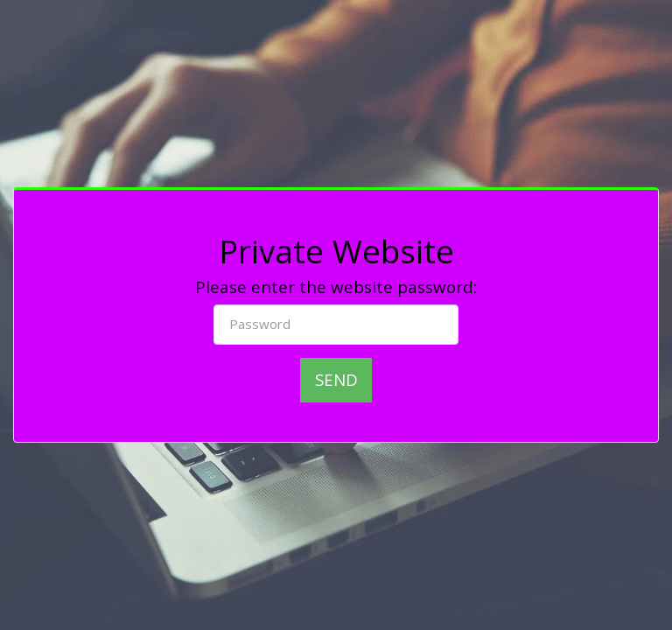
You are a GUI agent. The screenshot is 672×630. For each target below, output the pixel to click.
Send (336, 379)
